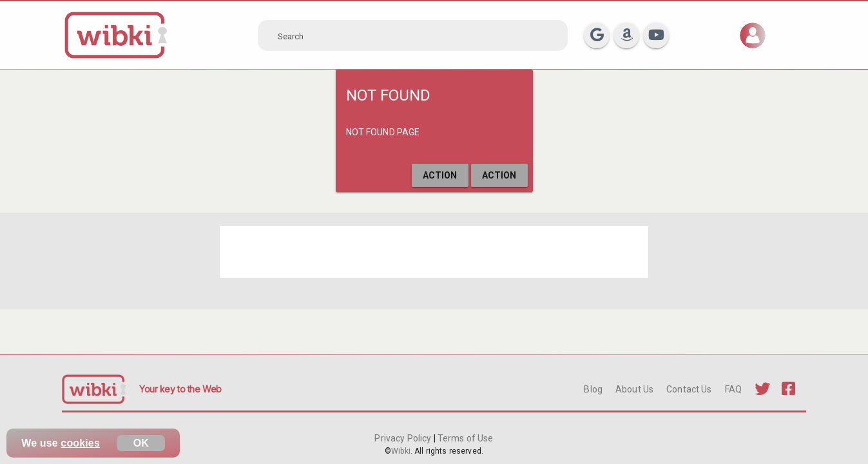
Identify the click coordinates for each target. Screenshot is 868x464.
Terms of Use (465, 438)
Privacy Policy (404, 438)
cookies (80, 443)
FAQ (733, 389)
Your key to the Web (180, 389)
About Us (634, 389)
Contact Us (689, 389)
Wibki (401, 451)
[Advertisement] (434, 252)
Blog (593, 389)
